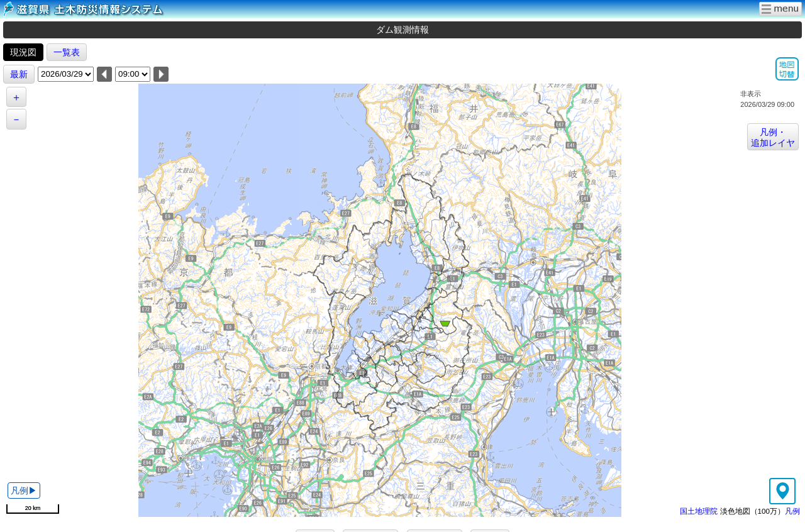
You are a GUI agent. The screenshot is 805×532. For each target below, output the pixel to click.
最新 (19, 74)
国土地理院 (699, 511)
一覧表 (67, 52)
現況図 (23, 52)
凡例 (792, 511)
